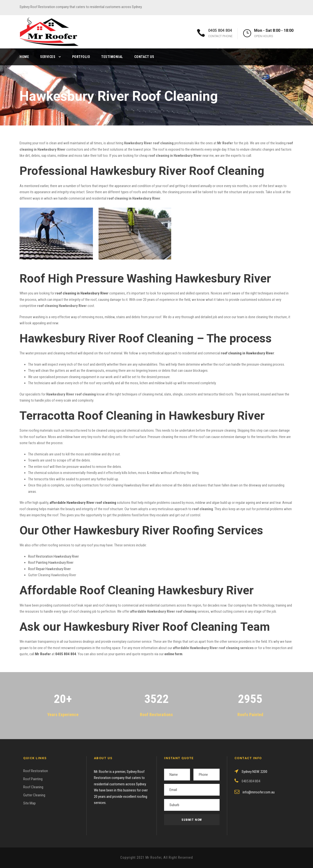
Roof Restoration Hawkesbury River (53, 556)
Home (24, 57)
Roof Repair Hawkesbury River (49, 569)
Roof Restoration (36, 771)
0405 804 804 (220, 30)
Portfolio (81, 57)
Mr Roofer (43, 654)
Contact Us (144, 57)
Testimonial (112, 57)
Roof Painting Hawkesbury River (51, 563)
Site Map (29, 803)
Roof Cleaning (33, 787)
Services (48, 57)
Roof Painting (33, 779)
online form (173, 654)
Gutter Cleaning (34, 795)
